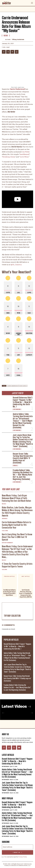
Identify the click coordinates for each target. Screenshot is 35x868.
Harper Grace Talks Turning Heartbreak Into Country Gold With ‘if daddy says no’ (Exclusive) (23, 458)
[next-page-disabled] (32, 713)
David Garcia (23, 386)
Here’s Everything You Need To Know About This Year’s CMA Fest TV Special (17, 537)
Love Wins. (24, 157)
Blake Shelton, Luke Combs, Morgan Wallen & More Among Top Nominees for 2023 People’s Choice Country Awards (17, 511)
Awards (5, 518)
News (6, 36)
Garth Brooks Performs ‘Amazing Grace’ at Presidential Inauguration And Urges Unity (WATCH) (26, 593)
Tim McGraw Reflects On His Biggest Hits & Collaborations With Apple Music (9, 593)
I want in (17, 852)
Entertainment (7, 543)
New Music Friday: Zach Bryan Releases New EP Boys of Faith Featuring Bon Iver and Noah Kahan (16, 498)
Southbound (24, 154)
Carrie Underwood (13, 386)
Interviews (17, 409)
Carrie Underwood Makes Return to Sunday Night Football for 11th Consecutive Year (17, 525)
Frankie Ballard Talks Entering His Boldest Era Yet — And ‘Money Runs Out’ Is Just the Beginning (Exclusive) (23, 475)
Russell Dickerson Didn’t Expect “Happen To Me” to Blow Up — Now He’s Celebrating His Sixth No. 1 (23, 402)
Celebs (4, 569)
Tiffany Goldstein (18, 40)
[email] (17, 847)
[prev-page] (3, 713)
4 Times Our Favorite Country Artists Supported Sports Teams (17, 565)
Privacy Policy (23, 857)
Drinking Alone (9, 157)
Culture (5, 531)
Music (15, 466)
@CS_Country (16, 265)
